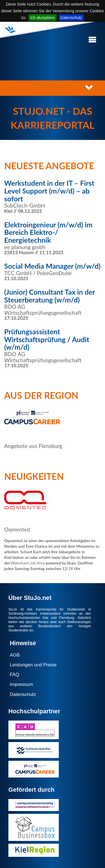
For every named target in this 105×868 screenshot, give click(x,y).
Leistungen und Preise (33, 665)
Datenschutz (71, 18)
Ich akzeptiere (42, 18)
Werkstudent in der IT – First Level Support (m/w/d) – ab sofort (49, 191)
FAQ (15, 675)
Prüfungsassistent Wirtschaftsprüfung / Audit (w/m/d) (47, 339)
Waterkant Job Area (28, 563)
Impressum (21, 684)
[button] (92, 40)
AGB (15, 655)
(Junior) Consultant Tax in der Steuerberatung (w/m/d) (50, 296)
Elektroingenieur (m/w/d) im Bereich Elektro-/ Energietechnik (48, 232)
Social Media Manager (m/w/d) (52, 266)
